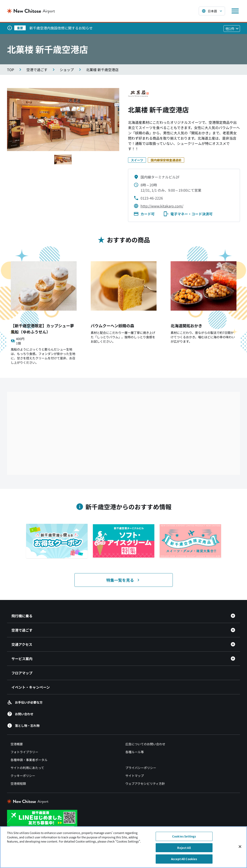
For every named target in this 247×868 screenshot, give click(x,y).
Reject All (184, 848)
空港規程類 (18, 783)
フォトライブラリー (24, 752)
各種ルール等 (135, 752)
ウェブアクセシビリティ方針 (145, 783)
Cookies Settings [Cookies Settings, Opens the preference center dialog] (184, 836)
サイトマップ (135, 776)
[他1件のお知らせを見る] (232, 29)
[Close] (240, 847)
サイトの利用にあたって (27, 768)
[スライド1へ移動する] (63, 159)
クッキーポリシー (23, 776)
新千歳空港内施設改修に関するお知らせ (61, 28)
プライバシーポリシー (141, 768)
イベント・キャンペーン (31, 687)
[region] (123, 847)
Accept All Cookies (184, 859)
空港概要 (17, 744)
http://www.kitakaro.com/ (162, 206)
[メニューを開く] (235, 11)
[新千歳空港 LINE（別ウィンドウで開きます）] (42, 820)
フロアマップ (22, 673)
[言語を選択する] (212, 11)
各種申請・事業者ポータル (29, 760)
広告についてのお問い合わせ (145, 744)
